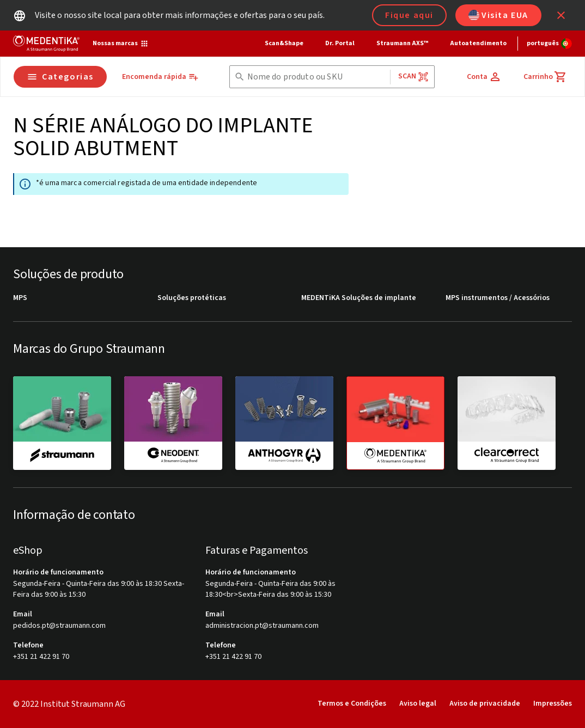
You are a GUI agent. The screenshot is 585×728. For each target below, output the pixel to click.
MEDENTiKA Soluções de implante (359, 298)
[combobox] (316, 77)
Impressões (553, 703)
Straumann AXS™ (402, 43)
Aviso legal (418, 703)
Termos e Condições (352, 703)
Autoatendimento (478, 43)
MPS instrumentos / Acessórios (498, 298)
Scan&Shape (284, 43)
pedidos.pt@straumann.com (59, 626)
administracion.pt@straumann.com (262, 626)
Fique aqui (409, 15)
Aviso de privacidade (485, 703)
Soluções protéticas (192, 298)
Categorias (60, 77)
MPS (20, 298)
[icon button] (561, 15)
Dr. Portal (340, 43)
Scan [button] (413, 77)
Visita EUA (498, 15)
